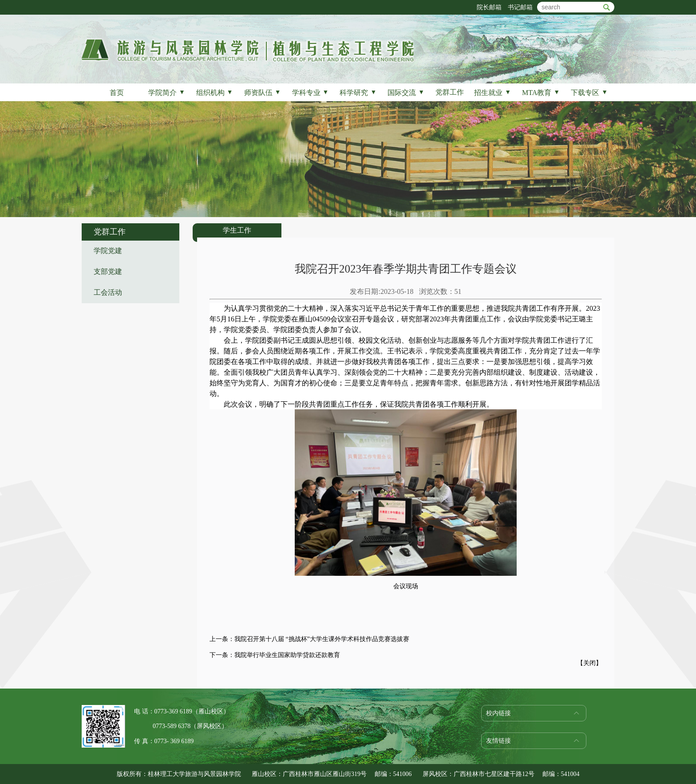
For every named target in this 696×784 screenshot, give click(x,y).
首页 (117, 93)
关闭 (589, 663)
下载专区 (589, 93)
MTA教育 (541, 93)
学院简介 (167, 93)
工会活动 (108, 292)
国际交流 (406, 93)
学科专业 (310, 93)
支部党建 (108, 271)
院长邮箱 (489, 7)
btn (607, 7)
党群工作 (450, 92)
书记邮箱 (520, 7)
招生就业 (492, 93)
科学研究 (358, 93)
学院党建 (108, 251)
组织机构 (215, 93)
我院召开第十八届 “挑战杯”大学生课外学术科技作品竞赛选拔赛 (322, 639)
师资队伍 (263, 93)
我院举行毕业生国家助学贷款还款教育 (287, 655)
